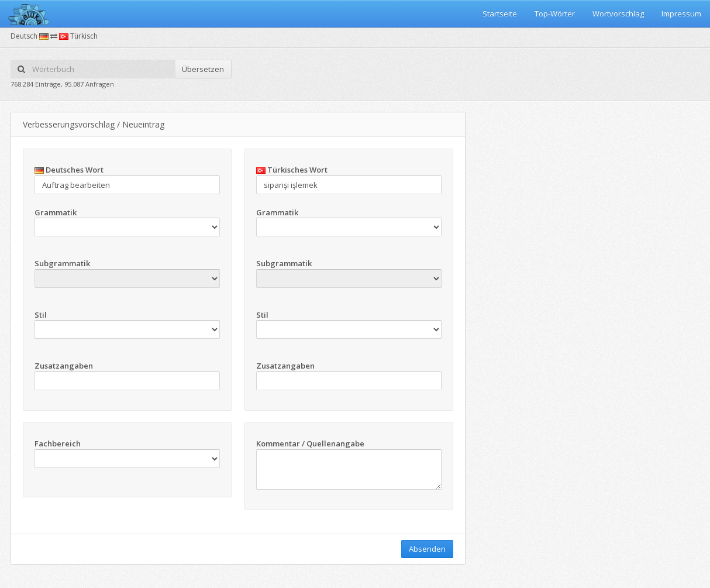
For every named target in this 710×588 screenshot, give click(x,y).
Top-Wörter (555, 13)
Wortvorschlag (618, 13)
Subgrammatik (62, 263)
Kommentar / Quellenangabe (310, 443)
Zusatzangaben (64, 366)
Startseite (500, 13)
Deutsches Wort (69, 170)
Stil (41, 315)
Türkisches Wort (292, 170)
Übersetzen (203, 69)
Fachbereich (58, 443)
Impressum (681, 13)
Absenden (427, 549)
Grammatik (56, 212)
